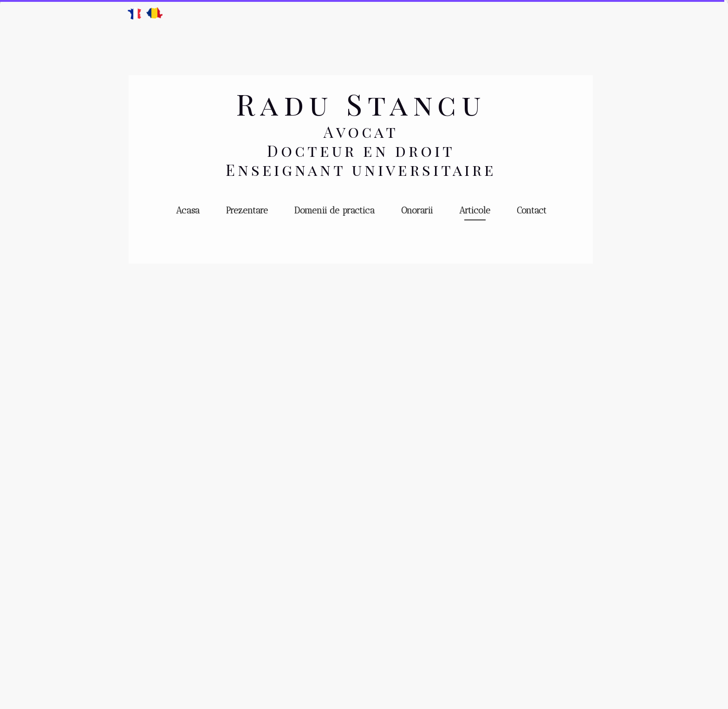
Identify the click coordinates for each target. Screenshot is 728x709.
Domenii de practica (335, 210)
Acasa (188, 210)
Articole (475, 210)
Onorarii (417, 210)
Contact (532, 210)
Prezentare (247, 210)
